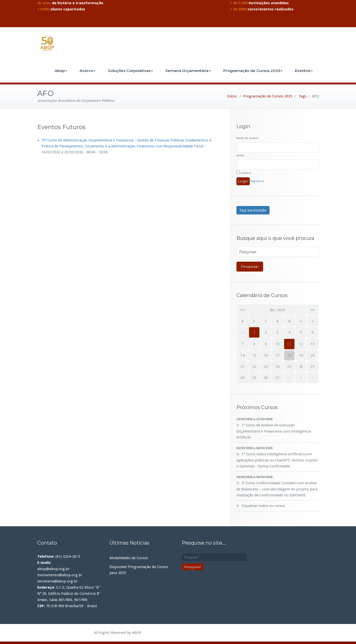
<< (242, 310)
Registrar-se (257, 181)
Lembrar (244, 172)
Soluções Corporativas (130, 71)
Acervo (88, 71)
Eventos (304, 71)
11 (289, 344)
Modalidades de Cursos (129, 558)
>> (313, 310)
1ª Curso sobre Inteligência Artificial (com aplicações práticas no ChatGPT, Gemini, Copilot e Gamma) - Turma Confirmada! (277, 460)
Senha (240, 155)
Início (232, 96)
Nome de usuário (248, 138)
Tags (303, 96)
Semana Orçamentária (188, 71)
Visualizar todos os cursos (263, 506)
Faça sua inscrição (253, 210)
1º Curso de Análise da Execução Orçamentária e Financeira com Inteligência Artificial (274, 431)
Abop (61, 71)
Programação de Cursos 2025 (253, 71)
